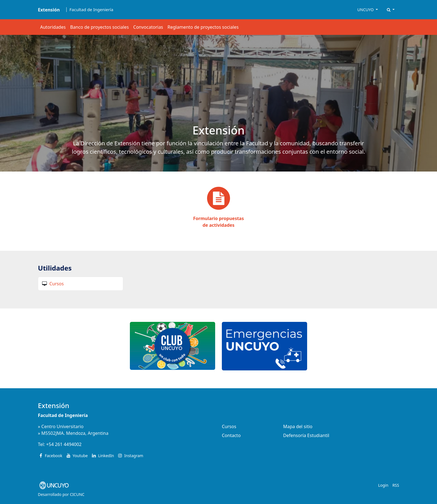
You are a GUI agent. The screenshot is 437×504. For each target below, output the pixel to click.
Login (383, 485)
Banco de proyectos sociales (99, 27)
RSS (396, 485)
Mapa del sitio (298, 426)
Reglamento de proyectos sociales (203, 27)
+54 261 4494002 (64, 444)
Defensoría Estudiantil (306, 435)
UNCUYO (366, 10)
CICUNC (77, 494)
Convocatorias (148, 27)
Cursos (57, 284)
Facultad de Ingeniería (91, 10)
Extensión (54, 405)
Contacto (231, 435)
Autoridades (53, 27)
